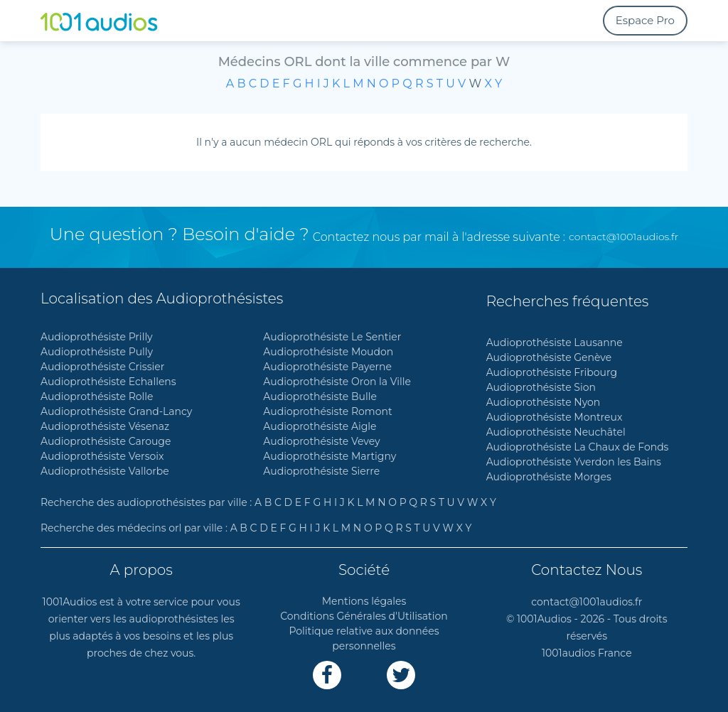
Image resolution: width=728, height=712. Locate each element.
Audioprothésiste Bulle (320, 397)
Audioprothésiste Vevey (321, 441)
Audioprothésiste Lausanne (555, 342)
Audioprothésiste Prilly (97, 337)
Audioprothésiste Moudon (328, 352)
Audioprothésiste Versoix (102, 456)
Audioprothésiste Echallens (108, 382)
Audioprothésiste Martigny (330, 456)
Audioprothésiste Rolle (97, 397)
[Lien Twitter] (401, 675)
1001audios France (587, 653)
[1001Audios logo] (108, 21)
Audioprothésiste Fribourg (552, 372)
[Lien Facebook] (327, 675)
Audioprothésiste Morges (549, 477)
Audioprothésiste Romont (327, 411)
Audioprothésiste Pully (97, 352)
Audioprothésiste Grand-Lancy (116, 411)
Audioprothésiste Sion (541, 387)
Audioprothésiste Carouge (106, 441)
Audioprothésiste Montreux (555, 417)
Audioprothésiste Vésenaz (105, 426)
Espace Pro (645, 20)
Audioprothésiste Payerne (327, 367)
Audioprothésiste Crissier (102, 367)
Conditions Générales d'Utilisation (364, 616)
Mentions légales (364, 601)
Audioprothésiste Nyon (544, 402)
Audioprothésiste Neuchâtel (556, 432)
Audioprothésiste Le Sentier (332, 337)
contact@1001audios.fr (623, 237)
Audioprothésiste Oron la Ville (337, 382)
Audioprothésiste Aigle (320, 426)
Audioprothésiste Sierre (321, 471)
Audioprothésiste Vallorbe (105, 471)
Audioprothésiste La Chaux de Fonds (578, 447)
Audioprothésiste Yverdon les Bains (574, 462)
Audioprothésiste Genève (549, 357)
